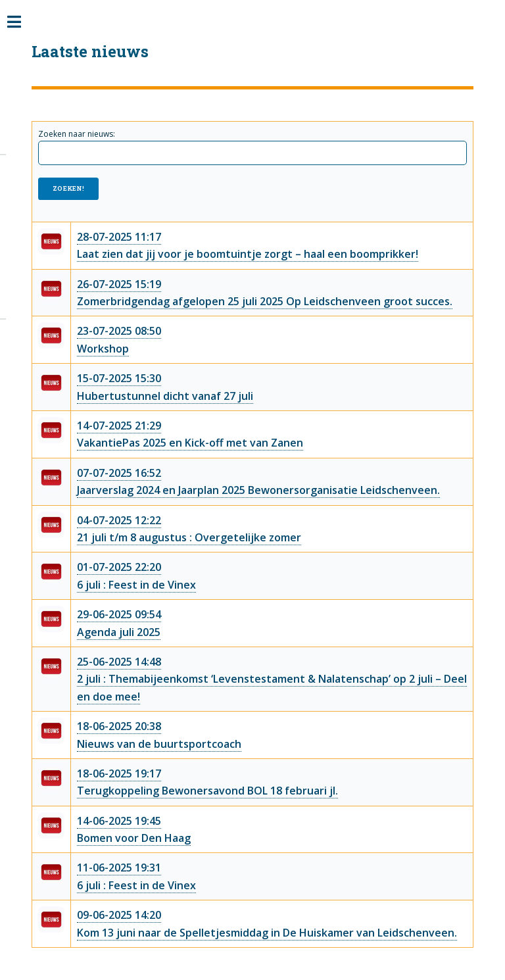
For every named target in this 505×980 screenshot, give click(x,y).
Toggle (21, 22)
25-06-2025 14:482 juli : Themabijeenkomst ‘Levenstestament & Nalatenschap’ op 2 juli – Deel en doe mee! (272, 679)
